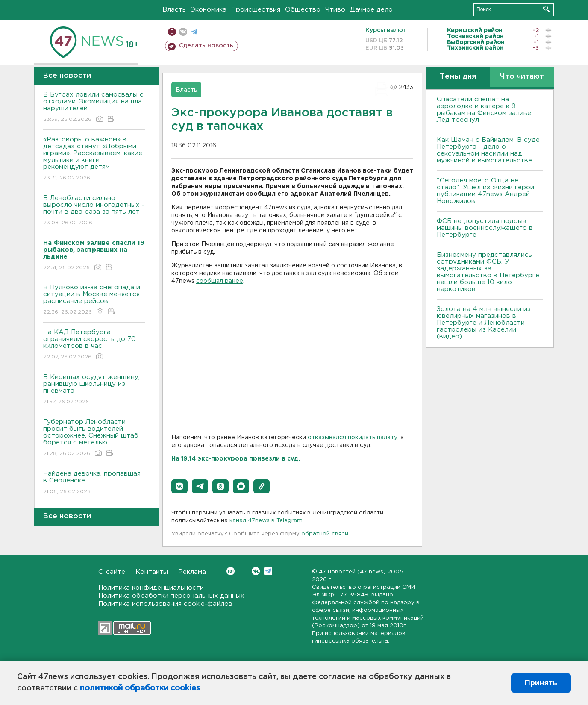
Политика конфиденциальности (151, 588)
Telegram (268, 571)
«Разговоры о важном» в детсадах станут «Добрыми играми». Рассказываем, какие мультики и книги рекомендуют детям (94, 159)
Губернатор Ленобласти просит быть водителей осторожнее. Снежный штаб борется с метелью (94, 438)
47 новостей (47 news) (352, 572)
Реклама (192, 572)
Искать (546, 9)
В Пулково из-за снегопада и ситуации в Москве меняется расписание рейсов (94, 300)
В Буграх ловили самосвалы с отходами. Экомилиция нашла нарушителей (94, 107)
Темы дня (458, 77)
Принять (541, 683)
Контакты (152, 572)
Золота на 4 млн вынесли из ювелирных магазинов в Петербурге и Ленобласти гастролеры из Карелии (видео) (484, 323)
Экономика (209, 10)
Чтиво (335, 10)
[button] (179, 486)
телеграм (194, 32)
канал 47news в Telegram (266, 521)
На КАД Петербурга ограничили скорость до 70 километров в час (94, 345)
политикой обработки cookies (140, 688)
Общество (303, 10)
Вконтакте (231, 571)
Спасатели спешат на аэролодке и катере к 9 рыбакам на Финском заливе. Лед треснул (485, 110)
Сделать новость (206, 46)
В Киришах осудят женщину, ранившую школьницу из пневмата (94, 390)
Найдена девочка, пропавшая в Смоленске (94, 483)
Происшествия (256, 10)
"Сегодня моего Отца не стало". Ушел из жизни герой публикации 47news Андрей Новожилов (485, 191)
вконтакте (183, 32)
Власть (174, 10)
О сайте (112, 572)
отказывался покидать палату (352, 438)
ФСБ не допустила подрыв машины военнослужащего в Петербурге (485, 228)
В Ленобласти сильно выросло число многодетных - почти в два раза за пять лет (94, 211)
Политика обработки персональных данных (171, 596)
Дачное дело (371, 10)
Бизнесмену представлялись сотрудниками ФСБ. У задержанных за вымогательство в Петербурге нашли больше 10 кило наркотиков (488, 272)
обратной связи (325, 534)
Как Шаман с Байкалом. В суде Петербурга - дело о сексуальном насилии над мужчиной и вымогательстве (488, 150)
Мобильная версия (172, 32)
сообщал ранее (220, 281)
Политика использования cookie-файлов (165, 604)
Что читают (522, 77)
